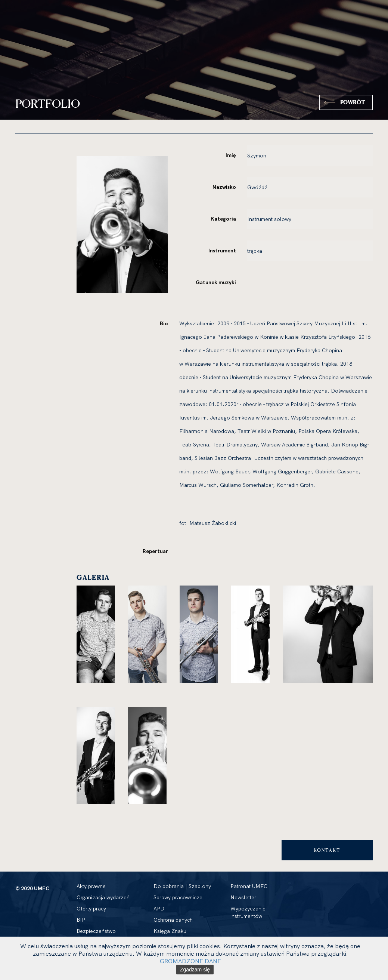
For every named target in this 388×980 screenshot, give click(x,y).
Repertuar (155, 551)
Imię (231, 155)
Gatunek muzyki (216, 282)
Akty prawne (91, 886)
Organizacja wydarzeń (103, 897)
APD (159, 909)
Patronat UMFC (249, 886)
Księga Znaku (170, 931)
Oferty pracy (91, 909)
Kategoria (223, 219)
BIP (81, 920)
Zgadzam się (195, 970)
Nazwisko (224, 187)
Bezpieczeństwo (96, 931)
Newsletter (243, 897)
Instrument (222, 251)
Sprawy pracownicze (178, 897)
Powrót (353, 102)
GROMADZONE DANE (190, 961)
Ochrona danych (173, 920)
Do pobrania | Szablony (182, 886)
